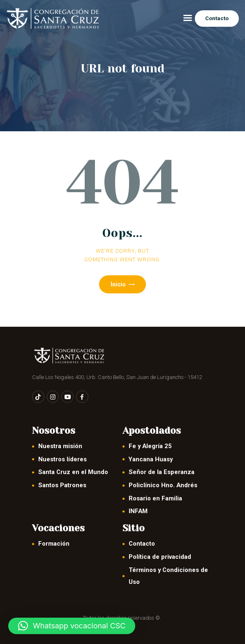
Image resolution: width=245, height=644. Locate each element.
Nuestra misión (60, 446)
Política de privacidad (160, 557)
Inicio (118, 284)
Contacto (142, 544)
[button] (72, 626)
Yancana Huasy (151, 459)
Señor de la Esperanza (162, 472)
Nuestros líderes (62, 459)
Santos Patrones (62, 485)
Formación (54, 544)
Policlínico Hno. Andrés (163, 485)
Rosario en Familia (155, 498)
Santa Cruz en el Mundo (73, 472)
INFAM (138, 511)
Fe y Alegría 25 (150, 446)
